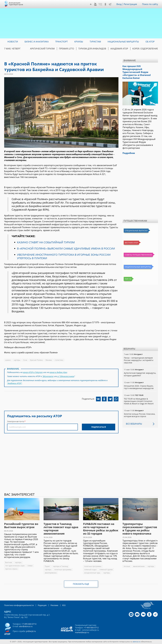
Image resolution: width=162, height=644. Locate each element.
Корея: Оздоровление (145, 49)
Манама (49, 360)
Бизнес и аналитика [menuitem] (37, 42)
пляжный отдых (90, 570)
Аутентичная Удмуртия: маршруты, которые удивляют (140, 374)
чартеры (17, 360)
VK (100, 4)
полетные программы (63, 570)
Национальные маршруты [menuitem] (123, 42)
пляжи (30, 566)
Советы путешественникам (138, 255)
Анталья (127, 566)
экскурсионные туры (92, 573)
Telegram (110, 4)
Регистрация (130, 4)
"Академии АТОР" (15, 383)
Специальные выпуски (136, 231)
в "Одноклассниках (66, 376)
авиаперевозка (51, 573)
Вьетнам (9, 562)
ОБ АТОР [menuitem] (150, 42)
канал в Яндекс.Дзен (58, 372)
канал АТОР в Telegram (33, 372)
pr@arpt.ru (31, 631)
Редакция (42, 605)
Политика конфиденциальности (19, 605)
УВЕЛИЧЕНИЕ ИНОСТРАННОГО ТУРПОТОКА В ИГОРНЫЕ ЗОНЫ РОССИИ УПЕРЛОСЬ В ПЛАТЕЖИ (64, 256)
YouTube (95, 4)
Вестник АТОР (131, 243)
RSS (64, 605)
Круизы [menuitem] (79, 42)
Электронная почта (16, 421)
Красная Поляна (36, 360)
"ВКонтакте (48, 376)
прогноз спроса (11, 569)
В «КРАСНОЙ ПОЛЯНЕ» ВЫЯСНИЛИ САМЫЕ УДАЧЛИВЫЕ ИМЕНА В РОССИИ (66, 248)
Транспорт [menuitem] (62, 42)
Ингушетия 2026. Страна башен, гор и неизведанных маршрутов (139, 387)
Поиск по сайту (150, 4)
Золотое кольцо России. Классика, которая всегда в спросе (139, 415)
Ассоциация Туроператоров (16, 4)
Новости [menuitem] (13, 42)
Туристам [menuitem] (95, 42)
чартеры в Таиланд (60, 566)
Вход (119, 4)
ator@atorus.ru (26, 626)
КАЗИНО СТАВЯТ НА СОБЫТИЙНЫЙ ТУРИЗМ (46, 242)
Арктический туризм (42, 49)
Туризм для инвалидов (92, 49)
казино (8, 360)
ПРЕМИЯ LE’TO (67, 49)
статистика (59, 360)
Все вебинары (134, 424)
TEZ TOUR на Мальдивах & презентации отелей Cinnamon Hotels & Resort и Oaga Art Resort (139, 401)
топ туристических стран (15, 566)
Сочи (25, 360)
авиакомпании (139, 566)
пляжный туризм (106, 570)
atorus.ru (137, 642)
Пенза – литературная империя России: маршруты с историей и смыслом (139, 360)
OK (105, 4)
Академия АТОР (119, 49)
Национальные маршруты (138, 267)
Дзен (91, 4)
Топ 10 (128, 279)
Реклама (54, 605)
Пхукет (47, 566)
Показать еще (81, 584)
